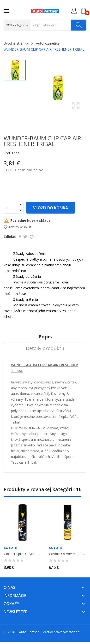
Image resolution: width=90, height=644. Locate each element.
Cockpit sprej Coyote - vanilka (23, 554)
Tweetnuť (25, 237)
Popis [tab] (45, 337)
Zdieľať (20, 237)
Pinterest (32, 237)
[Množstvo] (11, 208)
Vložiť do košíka (51, 208)
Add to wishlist (17, 227)
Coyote (10, 548)
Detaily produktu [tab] (45, 348)
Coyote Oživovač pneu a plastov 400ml (68, 554)
